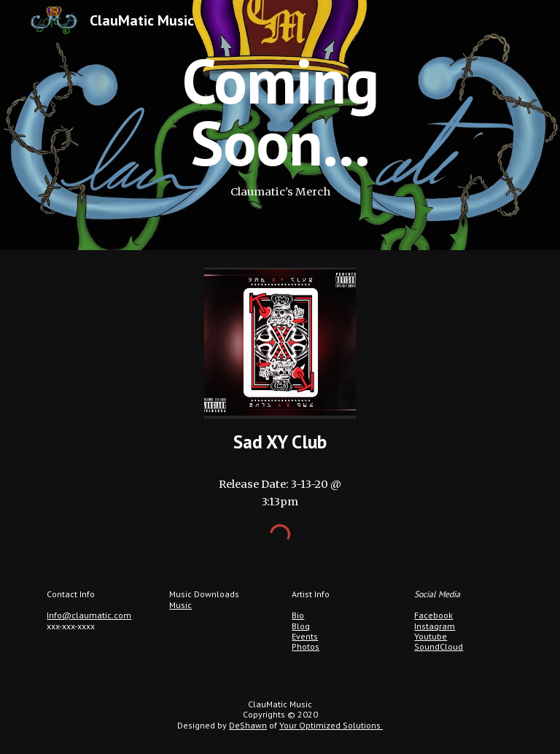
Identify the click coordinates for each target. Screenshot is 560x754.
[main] (280, 125)
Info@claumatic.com (89, 615)
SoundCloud (439, 646)
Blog (301, 626)
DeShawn (248, 725)
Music (180, 605)
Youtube (431, 636)
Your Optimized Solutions (331, 725)
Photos (306, 646)
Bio (298, 615)
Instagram (435, 626)
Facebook (433, 615)
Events (305, 636)
